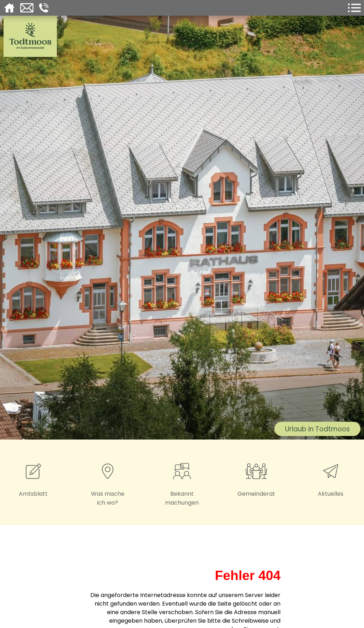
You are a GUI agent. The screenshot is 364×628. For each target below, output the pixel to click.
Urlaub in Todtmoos (317, 429)
